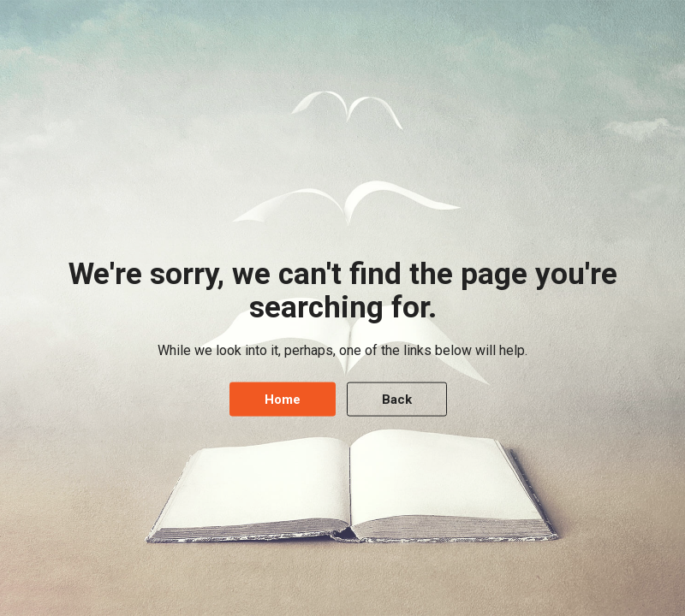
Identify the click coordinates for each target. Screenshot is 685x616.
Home (283, 399)
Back (397, 399)
